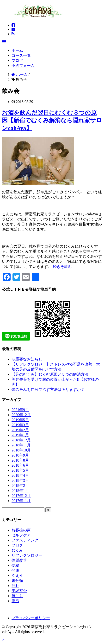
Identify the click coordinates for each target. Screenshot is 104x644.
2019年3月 (20, 425)
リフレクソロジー (27, 555)
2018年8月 (20, 460)
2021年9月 (20, 410)
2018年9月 (20, 455)
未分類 (17, 581)
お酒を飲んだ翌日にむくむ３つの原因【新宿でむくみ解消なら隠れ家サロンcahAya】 (52, 120)
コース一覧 (21, 55)
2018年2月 (20, 486)
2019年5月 (20, 420)
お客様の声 (21, 530)
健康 (15, 570)
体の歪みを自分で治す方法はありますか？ (48, 390)
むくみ (17, 550)
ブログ (17, 61)
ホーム (17, 50)
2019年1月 (20, 435)
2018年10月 (21, 450)
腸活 (15, 601)
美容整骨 (19, 591)
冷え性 (17, 576)
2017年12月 (21, 496)
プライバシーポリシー (31, 618)
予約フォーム (23, 66)
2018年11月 (21, 445)
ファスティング (25, 540)
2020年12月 (21, 415)
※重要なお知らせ (27, 359)
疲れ (15, 586)
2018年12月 (21, 440)
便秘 (15, 565)
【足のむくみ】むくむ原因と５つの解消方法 (50, 374)
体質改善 (19, 560)
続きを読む (62, 267)
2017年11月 (21, 501)
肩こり (17, 596)
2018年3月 (20, 480)
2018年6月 (20, 465)
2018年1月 (20, 491)
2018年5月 (20, 470)
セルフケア (21, 535)
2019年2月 (20, 430)
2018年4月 (20, 475)
